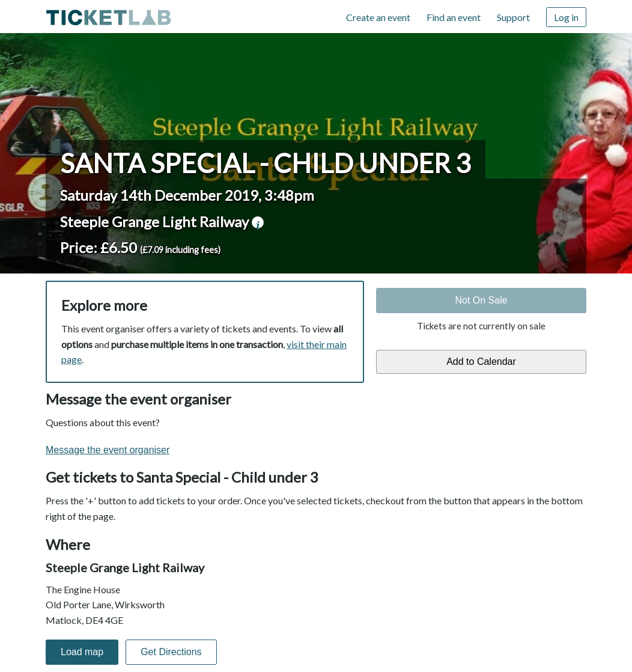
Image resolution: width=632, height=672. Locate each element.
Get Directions (171, 652)
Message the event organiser (108, 450)
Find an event (454, 17)
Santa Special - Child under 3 (266, 163)
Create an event (378, 17)
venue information (258, 222)
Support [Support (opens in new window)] (513, 17)
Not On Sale (481, 300)
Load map (82, 652)
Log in (566, 17)
